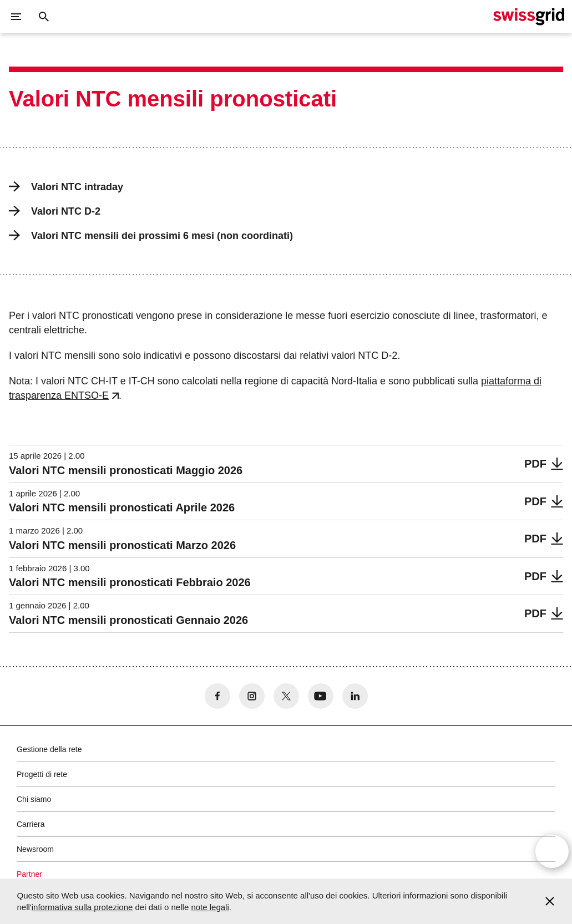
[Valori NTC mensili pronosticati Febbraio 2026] (286, 577)
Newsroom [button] (35, 849)
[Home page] (529, 17)
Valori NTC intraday (66, 187)
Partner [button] (29, 874)
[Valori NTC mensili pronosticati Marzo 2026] (286, 539)
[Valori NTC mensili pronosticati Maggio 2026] (286, 464)
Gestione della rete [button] (49, 749)
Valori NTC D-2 (55, 211)
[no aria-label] (217, 696)
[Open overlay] (552, 854)
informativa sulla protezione (82, 907)
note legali (210, 907)
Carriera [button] (31, 824)
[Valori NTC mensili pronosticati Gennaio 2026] (286, 614)
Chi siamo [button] (34, 799)
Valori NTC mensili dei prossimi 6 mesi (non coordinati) (151, 235)
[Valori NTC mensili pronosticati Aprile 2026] (286, 502)
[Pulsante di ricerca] (44, 17)
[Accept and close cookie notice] (550, 901)
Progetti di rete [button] (42, 774)
